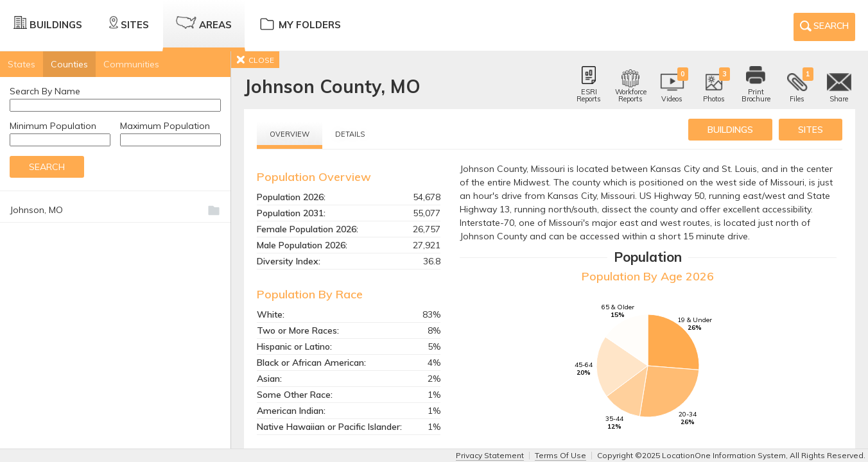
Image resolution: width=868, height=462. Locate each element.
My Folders (300, 23)
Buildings (48, 23)
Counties (69, 64)
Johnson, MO (36, 210)
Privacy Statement (490, 455)
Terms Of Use (560, 455)
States (22, 64)
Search (824, 28)
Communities (131, 64)
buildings (730, 130)
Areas (204, 23)
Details (350, 134)
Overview (290, 134)
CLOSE (255, 60)
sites (811, 130)
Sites (129, 23)
